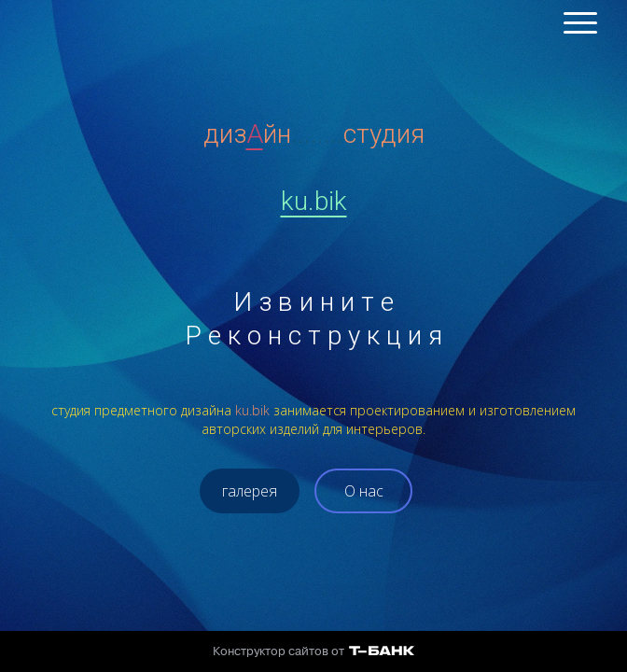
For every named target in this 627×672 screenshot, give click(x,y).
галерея (250, 491)
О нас (364, 491)
